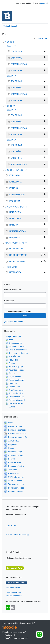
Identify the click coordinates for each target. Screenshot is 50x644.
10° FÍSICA (13, 188)
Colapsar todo (42, 38)
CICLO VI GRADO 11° (16, 207)
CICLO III (10, 42)
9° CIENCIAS (16, 145)
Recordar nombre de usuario (19, 312)
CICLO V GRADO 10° (16, 170)
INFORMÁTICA (15, 272)
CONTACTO (11, 526)
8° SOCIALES (17, 135)
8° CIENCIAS (16, 115)
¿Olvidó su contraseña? (14, 322)
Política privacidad (14, 596)
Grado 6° (12, 46)
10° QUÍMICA (14, 201)
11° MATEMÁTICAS (17, 231)
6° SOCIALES (17, 71)
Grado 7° (12, 76)
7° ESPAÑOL (16, 88)
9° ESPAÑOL (16, 152)
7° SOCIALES (17, 101)
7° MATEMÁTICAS (19, 94)
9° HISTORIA (16, 158)
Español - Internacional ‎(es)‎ (14, 632)
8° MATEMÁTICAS (19, 128)
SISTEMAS (11, 267)
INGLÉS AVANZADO (17, 262)
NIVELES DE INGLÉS (16, 243)
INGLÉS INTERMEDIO (18, 255)
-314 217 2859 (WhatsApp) (17, 535)
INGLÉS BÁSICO (16, 249)
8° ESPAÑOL (16, 122)
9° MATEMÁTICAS (19, 164)
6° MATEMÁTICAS (19, 64)
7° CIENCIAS (16, 81)
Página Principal (10, 26)
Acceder (44, 3)
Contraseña (9, 301)
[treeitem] (25, 337)
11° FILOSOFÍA (15, 218)
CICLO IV (10, 106)
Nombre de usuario (13, 290)
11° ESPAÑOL (15, 212)
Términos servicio (13, 593)
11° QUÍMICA (14, 238)
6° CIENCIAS (16, 51)
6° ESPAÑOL (16, 58)
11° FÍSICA (13, 225)
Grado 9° (12, 140)
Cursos (12, 407)
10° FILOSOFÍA (15, 182)
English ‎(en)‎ (10, 635)
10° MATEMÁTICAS (17, 195)
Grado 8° (12, 110)
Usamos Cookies (13, 588)
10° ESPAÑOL (15, 175)
